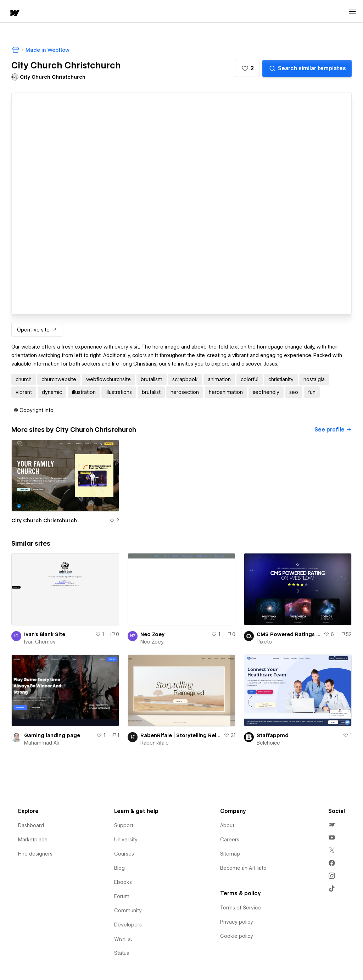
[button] (247, 68)
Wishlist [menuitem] (123, 939)
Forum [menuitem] (122, 896)
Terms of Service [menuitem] (241, 908)
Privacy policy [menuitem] (237, 922)
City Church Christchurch (44, 520)
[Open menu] (352, 12)
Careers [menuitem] (230, 840)
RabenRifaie (155, 743)
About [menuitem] (227, 825)
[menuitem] (332, 825)
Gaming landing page (52, 735)
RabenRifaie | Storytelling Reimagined (181, 735)
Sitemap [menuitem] (230, 854)
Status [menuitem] (122, 953)
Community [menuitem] (128, 911)
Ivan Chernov (40, 642)
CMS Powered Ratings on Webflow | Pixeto (289, 634)
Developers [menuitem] (128, 925)
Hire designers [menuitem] (35, 854)
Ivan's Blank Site (45, 634)
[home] (14, 14)
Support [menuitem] (124, 825)
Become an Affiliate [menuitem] (243, 868)
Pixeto (264, 642)
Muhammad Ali (41, 743)
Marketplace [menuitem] (33, 840)
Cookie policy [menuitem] (237, 936)
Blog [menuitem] (119, 868)
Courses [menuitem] (124, 854)
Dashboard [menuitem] (31, 825)
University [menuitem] (126, 840)
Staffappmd (273, 735)
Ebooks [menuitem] (123, 882)
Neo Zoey (152, 634)
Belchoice (268, 743)
